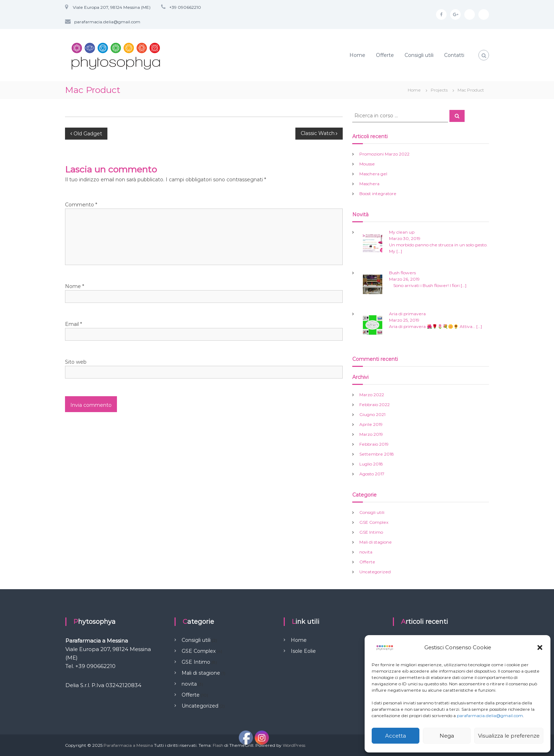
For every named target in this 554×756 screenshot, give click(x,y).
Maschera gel (373, 174)
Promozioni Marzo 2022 (384, 154)
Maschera (369, 184)
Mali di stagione (376, 542)
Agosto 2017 (372, 474)
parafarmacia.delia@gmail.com (490, 716)
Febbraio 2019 (374, 444)
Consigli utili (419, 55)
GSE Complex (374, 522)
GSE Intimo (371, 532)
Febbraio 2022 (375, 405)
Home (357, 55)
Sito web (76, 362)
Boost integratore (378, 194)
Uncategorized (375, 572)
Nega (447, 736)
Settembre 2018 (377, 454)
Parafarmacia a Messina (128, 745)
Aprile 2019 (371, 424)
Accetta (396, 736)
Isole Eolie (303, 651)
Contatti (454, 55)
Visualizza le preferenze (509, 736)
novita (366, 552)
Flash (218, 745)
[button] (540, 647)
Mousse (367, 164)
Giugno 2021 (372, 414)
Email (73, 324)
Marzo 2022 (372, 395)
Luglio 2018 (371, 464)
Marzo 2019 (371, 434)
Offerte (385, 55)
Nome (75, 286)
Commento (81, 205)
